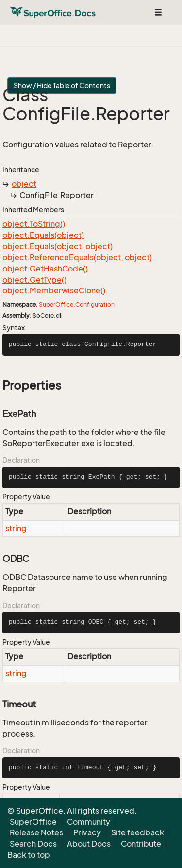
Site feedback (138, 832)
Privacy (87, 832)
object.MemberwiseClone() (54, 290)
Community (89, 822)
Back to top (29, 855)
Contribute (141, 844)
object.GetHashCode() (45, 269)
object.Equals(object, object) (58, 246)
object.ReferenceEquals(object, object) (77, 257)
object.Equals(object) (43, 235)
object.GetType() (34, 280)
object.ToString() (34, 224)
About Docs (89, 844)
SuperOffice (56, 304)
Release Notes (36, 832)
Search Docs (33, 844)
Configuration (95, 304)
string (16, 528)
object (24, 184)
